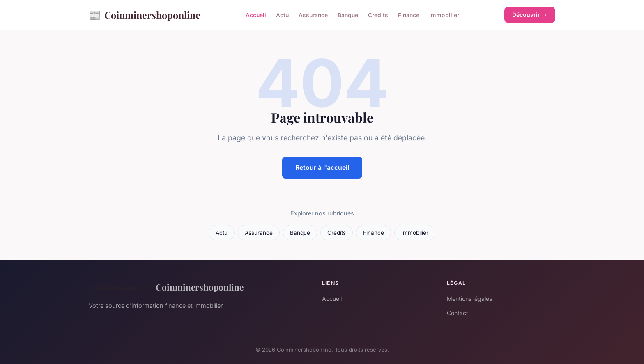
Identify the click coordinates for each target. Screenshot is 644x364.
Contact (458, 313)
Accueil (256, 15)
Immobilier (444, 15)
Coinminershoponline (145, 15)
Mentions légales (469, 299)
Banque (348, 15)
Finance (409, 15)
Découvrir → (530, 15)
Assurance (313, 15)
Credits (378, 15)
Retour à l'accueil (322, 167)
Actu (282, 15)
